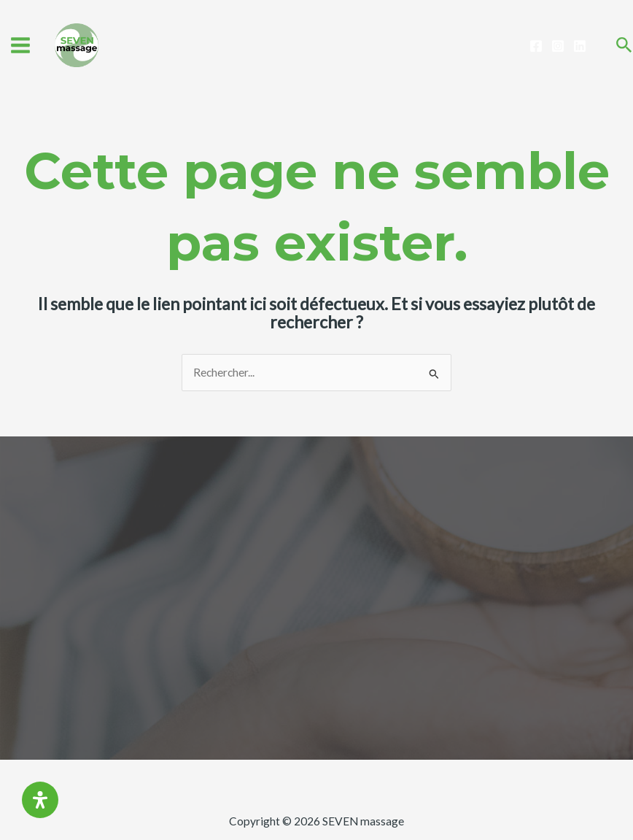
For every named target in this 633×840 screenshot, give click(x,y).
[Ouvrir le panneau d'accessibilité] (40, 800)
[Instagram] (558, 46)
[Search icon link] (624, 46)
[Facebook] (536, 46)
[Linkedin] (580, 46)
